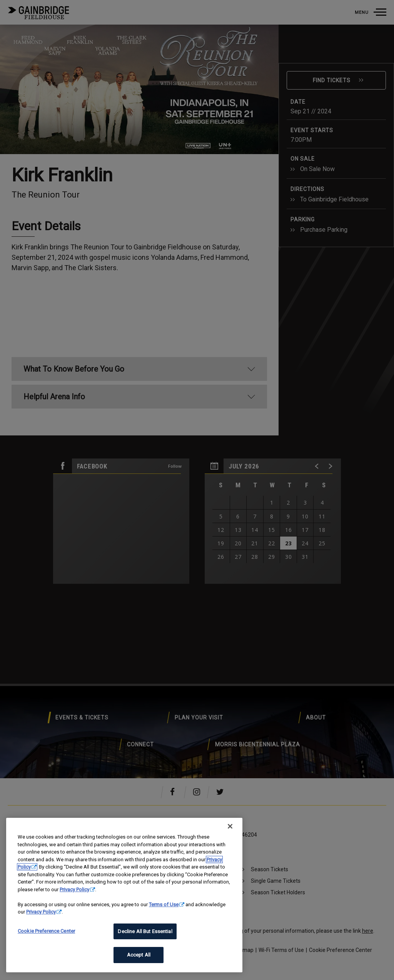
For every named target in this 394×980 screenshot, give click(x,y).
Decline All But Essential (145, 931)
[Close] (230, 826)
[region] (124, 895)
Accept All (139, 955)
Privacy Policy (74, 889)
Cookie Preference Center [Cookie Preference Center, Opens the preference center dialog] (46, 931)
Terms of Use (164, 904)
